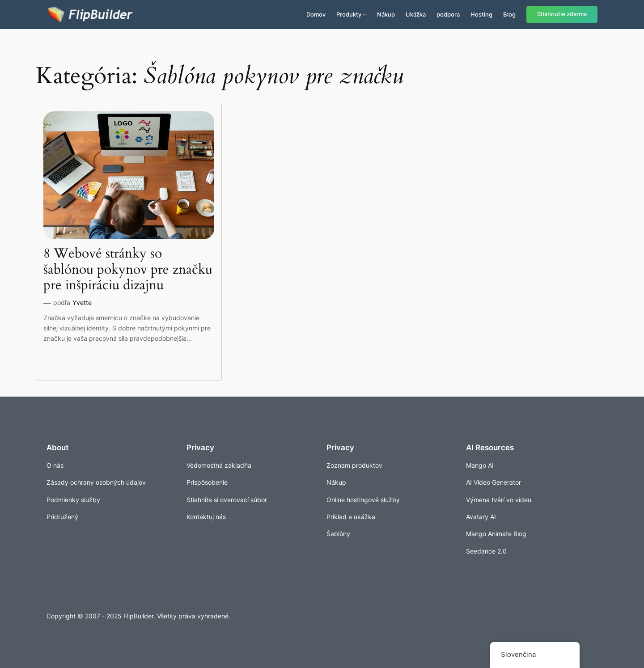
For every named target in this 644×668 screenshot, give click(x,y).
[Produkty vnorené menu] (364, 14)
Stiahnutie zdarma (562, 14)
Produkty (349, 14)
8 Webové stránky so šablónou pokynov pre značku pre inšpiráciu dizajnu (128, 270)
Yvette (82, 302)
